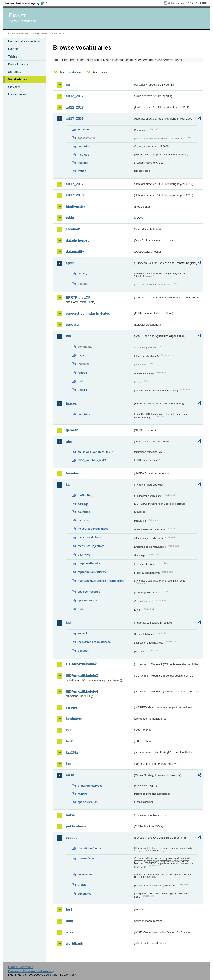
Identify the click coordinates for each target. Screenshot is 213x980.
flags (81, 355)
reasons (83, 163)
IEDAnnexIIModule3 (82, 676)
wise (70, 932)
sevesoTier (85, 875)
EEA (26, 3)
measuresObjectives (91, 546)
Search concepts (102, 72)
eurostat (73, 325)
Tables (12, 56)
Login (171, 3)
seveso (72, 838)
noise (70, 815)
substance (84, 894)
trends (82, 171)
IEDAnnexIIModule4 (82, 691)
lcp (68, 764)
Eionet (25, 33)
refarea (82, 373)
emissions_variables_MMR (95, 452)
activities (84, 129)
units (81, 609)
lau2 (69, 741)
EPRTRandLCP (78, 298)
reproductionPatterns (92, 572)
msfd (70, 775)
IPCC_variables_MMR (92, 460)
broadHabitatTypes (90, 786)
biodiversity (75, 207)
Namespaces (17, 94)
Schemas (14, 72)
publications (76, 826)
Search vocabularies (70, 72)
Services (14, 87)
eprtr (70, 263)
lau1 (69, 730)
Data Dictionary (40, 33)
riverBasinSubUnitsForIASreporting (101, 581)
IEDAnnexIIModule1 (82, 664)
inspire (71, 707)
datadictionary (77, 240)
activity (82, 273)
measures (84, 520)
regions (83, 794)
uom (69, 921)
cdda (70, 218)
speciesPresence (89, 592)
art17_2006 (75, 119)
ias (68, 485)
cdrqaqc (83, 504)
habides (72, 473)
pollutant (83, 651)
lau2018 (72, 752)
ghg (69, 442)
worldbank (74, 943)
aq (68, 85)
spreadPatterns (88, 601)
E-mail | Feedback (21, 967)
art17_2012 (75, 184)
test (69, 910)
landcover (74, 719)
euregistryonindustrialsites (88, 313)
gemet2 (72, 430)
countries (84, 146)
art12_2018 (75, 107)
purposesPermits (89, 563)
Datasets (14, 49)
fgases (71, 404)
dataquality (75, 252)
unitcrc (82, 390)
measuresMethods (90, 537)
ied (68, 623)
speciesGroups (87, 802)
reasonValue (86, 858)
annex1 (82, 633)
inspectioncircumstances (94, 642)
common (73, 229)
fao (68, 336)
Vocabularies (18, 79)
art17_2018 (75, 195)
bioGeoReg (85, 495)
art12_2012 (75, 96)
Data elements (18, 64)
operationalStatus (89, 848)
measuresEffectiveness (93, 529)
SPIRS (82, 885)
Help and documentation (25, 41)
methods (83, 155)
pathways (84, 555)
